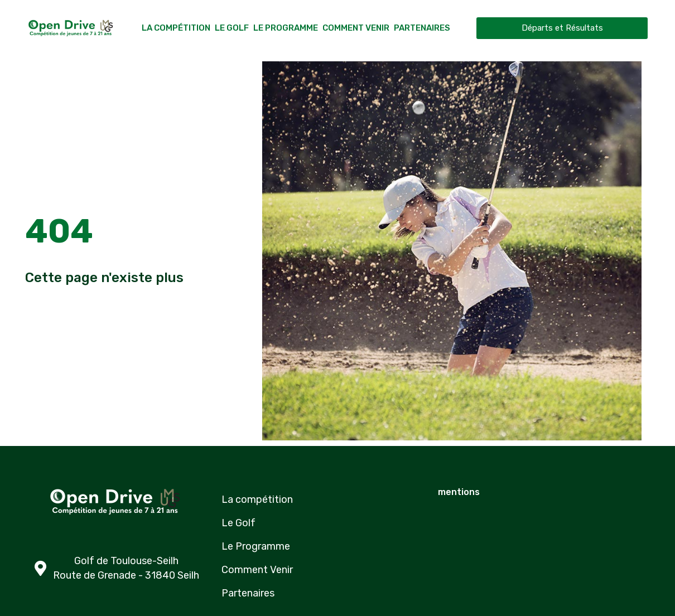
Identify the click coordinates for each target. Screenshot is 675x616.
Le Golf (232, 28)
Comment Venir (356, 28)
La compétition (176, 28)
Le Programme (286, 28)
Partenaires (422, 28)
